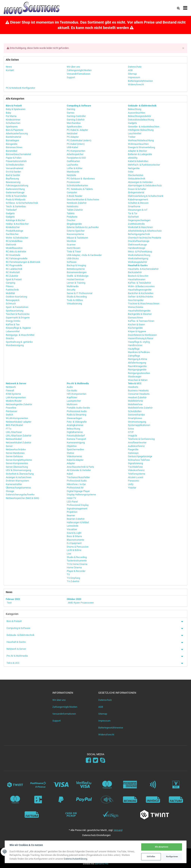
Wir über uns (59, 700)
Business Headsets (138, 391)
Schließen (151, 856)
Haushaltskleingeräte (139, 311)
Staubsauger (135, 376)
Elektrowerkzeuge (137, 245)
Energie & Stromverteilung (141, 147)
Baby (8, 113)
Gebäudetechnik (137, 179)
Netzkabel (72, 133)
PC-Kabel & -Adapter (77, 130)
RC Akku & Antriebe (16, 252)
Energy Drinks (13, 321)
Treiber (132, 137)
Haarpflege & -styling (139, 342)
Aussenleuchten (137, 113)
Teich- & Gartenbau (16, 206)
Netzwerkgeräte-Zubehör (19, 404)
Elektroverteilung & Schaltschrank (146, 196)
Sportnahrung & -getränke (19, 342)
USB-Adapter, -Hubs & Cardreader (84, 255)
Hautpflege (134, 349)
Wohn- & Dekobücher (17, 238)
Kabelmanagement (138, 200)
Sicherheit (133, 217)
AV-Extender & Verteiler (79, 470)
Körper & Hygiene (137, 331)
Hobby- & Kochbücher (17, 224)
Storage (10, 491)
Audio (70, 387)
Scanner (71, 245)
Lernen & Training (76, 283)
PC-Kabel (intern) (76, 144)
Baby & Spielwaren (16, 109)
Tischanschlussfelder (78, 477)
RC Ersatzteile (13, 255)
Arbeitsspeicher (75, 154)
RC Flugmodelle (14, 265)
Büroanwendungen (77, 272)
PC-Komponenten (76, 151)
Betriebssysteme (76, 269)
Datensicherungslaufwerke (20, 495)
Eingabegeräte (74, 224)
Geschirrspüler (136, 300)
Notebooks (73, 206)
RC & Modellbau (14, 241)
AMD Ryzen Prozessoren (81, 603)
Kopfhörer (72, 397)
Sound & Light (74, 533)
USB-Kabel (72, 147)
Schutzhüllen (135, 411)
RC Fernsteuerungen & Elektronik (23, 262)
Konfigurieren (172, 856)
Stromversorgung (137, 422)
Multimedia (73, 286)
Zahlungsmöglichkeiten (65, 707)
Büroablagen (12, 140)
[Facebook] (88, 761)
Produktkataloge (14, 231)
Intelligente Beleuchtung (141, 130)
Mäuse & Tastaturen (77, 238)
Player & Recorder (76, 571)
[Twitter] (95, 761)
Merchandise (74, 123)
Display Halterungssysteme (81, 495)
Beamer (71, 515)
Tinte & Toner (74, 252)
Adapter (71, 463)
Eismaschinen (135, 318)
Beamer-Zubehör (76, 519)
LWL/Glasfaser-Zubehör (19, 436)
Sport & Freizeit (14, 279)
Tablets (71, 213)
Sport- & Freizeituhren (17, 307)
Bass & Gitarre (74, 536)
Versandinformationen (64, 714)
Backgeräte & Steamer (140, 314)
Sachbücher (12, 234)
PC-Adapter (73, 137)
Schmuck (11, 304)
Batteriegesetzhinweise (111, 728)
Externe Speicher (76, 231)
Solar (131, 172)
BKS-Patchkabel (14, 425)
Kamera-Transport (76, 439)
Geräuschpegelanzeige (140, 456)
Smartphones (135, 418)
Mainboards (73, 172)
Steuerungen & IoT (138, 210)
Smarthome (134, 206)
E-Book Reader (75, 196)
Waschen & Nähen (138, 380)
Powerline (11, 408)
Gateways (133, 453)
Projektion (72, 512)
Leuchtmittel (135, 133)
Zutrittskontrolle (136, 224)
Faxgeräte (133, 449)
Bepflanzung (12, 179)
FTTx (8, 429)
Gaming (71, 109)
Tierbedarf (11, 210)
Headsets (133, 387)
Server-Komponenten (17, 463)
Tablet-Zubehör (75, 210)
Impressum (104, 721)
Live (69, 554)
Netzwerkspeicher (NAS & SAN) (22, 498)
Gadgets (10, 213)
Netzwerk (11, 387)
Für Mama (11, 116)
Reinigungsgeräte (137, 370)
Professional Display (78, 505)
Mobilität (10, 293)
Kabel (70, 474)
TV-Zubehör (73, 581)
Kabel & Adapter (75, 460)
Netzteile (71, 175)
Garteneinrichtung (15, 189)
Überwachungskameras (18, 488)
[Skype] (103, 761)
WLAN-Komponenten (17, 418)
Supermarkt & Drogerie (18, 318)
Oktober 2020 (74, 599)
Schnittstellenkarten (77, 185)
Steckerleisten (136, 175)
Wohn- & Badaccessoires (141, 286)
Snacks (10, 338)
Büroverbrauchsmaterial (18, 154)
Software (72, 262)
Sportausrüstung (15, 311)
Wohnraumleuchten (138, 144)
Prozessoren (73, 182)
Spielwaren (12, 127)
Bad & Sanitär (13, 175)
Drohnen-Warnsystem (17, 481)
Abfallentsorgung (137, 363)
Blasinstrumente (75, 540)
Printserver (11, 411)
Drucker (71, 220)
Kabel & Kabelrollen (138, 161)
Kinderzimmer (13, 120)
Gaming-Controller (76, 116)
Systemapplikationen (139, 425)
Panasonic (134, 481)
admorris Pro (101, 864)
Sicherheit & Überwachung (20, 474)
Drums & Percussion (78, 547)
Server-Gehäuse (14, 456)
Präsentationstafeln (16, 161)
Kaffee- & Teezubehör (139, 283)
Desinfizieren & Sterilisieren (142, 335)
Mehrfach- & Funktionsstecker (144, 165)
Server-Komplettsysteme (19, 460)
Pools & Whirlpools (16, 200)
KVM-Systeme (13, 394)
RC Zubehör (12, 276)
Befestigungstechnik (139, 234)
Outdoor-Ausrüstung (16, 297)
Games (71, 113)
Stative (70, 453)
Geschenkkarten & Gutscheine (83, 200)
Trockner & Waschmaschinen (144, 304)
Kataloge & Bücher (15, 220)
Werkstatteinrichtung (139, 255)
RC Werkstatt (13, 272)
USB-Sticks (73, 258)
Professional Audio (77, 411)
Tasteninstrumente (77, 561)
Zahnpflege (134, 356)
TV (68, 574)
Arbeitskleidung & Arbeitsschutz (145, 231)
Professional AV (75, 488)
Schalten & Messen (138, 203)
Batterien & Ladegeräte (140, 154)
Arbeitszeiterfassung (17, 133)
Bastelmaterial (13, 137)
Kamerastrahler (14, 484)
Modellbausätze (14, 248)
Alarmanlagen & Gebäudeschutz (145, 185)
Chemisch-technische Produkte (145, 238)
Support (57, 721)
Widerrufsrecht (106, 735)
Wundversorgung (15, 345)
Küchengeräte (135, 328)
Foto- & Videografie (77, 422)
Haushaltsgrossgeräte (140, 290)
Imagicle (133, 436)
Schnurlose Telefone (139, 460)
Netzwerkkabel (14, 439)
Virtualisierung (74, 304)
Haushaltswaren (137, 279)
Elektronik (11, 245)
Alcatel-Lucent (136, 477)
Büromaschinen (14, 147)
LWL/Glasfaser (14, 432)
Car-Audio (72, 391)
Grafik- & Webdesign (78, 276)
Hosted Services (75, 279)
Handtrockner (135, 345)
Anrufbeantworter (137, 443)
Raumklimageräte (137, 366)
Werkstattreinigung (138, 258)
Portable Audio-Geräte (78, 408)
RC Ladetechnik (14, 269)
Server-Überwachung (17, 467)
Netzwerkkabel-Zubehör (18, 443)
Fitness (10, 286)
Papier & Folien (14, 158)
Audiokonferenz (136, 446)
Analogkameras (75, 425)
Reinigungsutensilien (139, 373)
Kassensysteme (75, 234)
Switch (9, 415)
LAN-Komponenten (16, 397)
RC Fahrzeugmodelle (17, 258)
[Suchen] (178, 8)
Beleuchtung (135, 109)
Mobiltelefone (135, 404)
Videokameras (74, 456)
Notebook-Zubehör (77, 203)
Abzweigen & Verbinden (140, 182)
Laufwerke (72, 165)
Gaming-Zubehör (76, 120)
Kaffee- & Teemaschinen (141, 321)
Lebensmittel (13, 331)
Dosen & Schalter (137, 189)
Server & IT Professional (80, 293)
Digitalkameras (75, 432)
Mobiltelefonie (136, 401)
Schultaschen (13, 123)
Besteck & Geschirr (138, 276)
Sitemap (103, 714)
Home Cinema (74, 567)
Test (9, 603)
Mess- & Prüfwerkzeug (140, 252)
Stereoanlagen (74, 418)
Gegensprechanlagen (139, 220)
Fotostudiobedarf (76, 436)
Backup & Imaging (76, 265)
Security (71, 290)
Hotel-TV (71, 498)
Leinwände (73, 526)
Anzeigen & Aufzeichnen (19, 477)
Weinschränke (136, 307)
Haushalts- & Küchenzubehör (143, 269)
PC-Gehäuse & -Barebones (81, 179)
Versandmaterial (14, 168)
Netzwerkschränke (16, 449)
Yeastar (132, 488)
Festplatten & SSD (76, 158)
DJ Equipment (74, 543)
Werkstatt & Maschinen (140, 227)
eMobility (133, 158)
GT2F (131, 432)
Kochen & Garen (136, 324)
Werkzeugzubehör (137, 262)
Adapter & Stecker (137, 151)
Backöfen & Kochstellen (141, 293)
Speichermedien (75, 449)
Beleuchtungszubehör (139, 116)
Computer (72, 192)
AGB (101, 707)
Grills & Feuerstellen (16, 196)
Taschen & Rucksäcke (18, 314)
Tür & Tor (133, 213)
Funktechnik (12, 290)
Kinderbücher (13, 227)
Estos (131, 429)
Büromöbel (11, 151)
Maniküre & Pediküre (139, 352)
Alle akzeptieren (162, 847)
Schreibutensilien (15, 165)
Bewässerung (13, 182)
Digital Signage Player (78, 491)
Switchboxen (74, 248)
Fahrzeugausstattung (17, 185)
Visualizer (72, 529)
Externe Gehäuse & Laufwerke (83, 227)
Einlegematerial (136, 192)
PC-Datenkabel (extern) (79, 140)
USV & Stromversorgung (18, 470)
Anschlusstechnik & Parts (80, 467)
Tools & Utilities (75, 300)
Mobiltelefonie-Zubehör (140, 408)
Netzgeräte (134, 168)
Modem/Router (14, 401)
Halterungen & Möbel (78, 522)
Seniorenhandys (136, 415)
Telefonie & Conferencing (141, 439)
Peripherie (72, 217)
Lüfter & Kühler (75, 168)
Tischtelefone (135, 467)
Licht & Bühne (74, 550)
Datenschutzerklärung (76, 859)
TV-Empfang (73, 578)
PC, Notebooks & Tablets (80, 189)
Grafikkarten (73, 161)
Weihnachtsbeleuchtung (141, 140)
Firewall (10, 391)
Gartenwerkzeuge (15, 192)
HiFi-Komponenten (77, 394)
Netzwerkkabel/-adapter (19, 422)
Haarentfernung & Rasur (141, 338)
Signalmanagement (77, 509)
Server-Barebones (15, 453)
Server (9, 446)
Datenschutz (105, 700)
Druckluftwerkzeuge (139, 241)
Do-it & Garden (13, 172)
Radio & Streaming (76, 415)
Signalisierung (135, 463)
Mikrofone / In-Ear (76, 484)
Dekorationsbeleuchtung (141, 120)
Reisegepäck (13, 300)
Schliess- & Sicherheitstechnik (22, 203)
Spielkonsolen (74, 127)
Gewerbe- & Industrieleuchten (144, 127)
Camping (10, 283)
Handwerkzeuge (137, 248)
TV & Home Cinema (77, 564)
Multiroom (72, 404)
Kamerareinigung (76, 443)
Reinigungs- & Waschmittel (20, 335)
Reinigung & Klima (137, 359)
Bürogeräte (12, 144)
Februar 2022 (13, 599)
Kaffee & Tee (13, 324)
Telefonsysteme (137, 474)
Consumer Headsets (139, 394)
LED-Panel (72, 502)
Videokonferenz (136, 470)
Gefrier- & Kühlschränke (141, 297)
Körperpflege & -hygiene (18, 328)
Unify (131, 484)
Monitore (71, 241)
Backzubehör (135, 272)
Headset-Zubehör (137, 397)
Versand (118, 830)
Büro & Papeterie (15, 130)
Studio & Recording (77, 297)
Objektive (72, 446)
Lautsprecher (74, 401)
